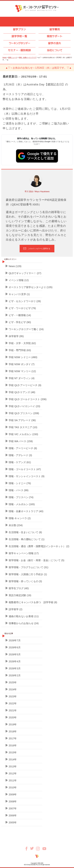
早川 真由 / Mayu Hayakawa (37, 191)
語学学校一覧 (19, 36)
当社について (55, 50)
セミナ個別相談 (19, 50)
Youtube (44, 849)
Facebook (27, 849)
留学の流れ (55, 43)
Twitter (33, 848)
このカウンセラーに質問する (39, 249)
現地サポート (55, 36)
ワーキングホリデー (19, 43)
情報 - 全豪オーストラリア (28, 58)
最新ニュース (13, 58)
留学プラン (19, 29)
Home (4, 58)
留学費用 (55, 29)
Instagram (39, 849)
